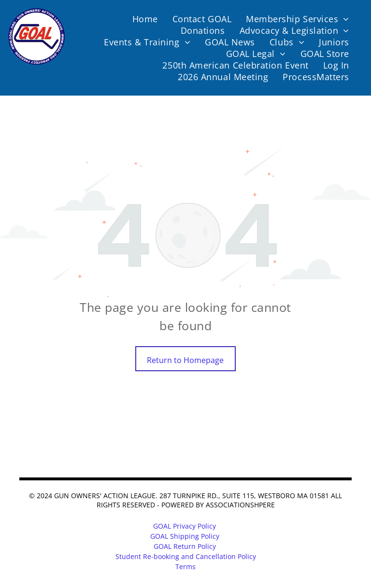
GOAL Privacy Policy (185, 526)
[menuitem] (145, 19)
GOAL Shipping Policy (185, 536)
